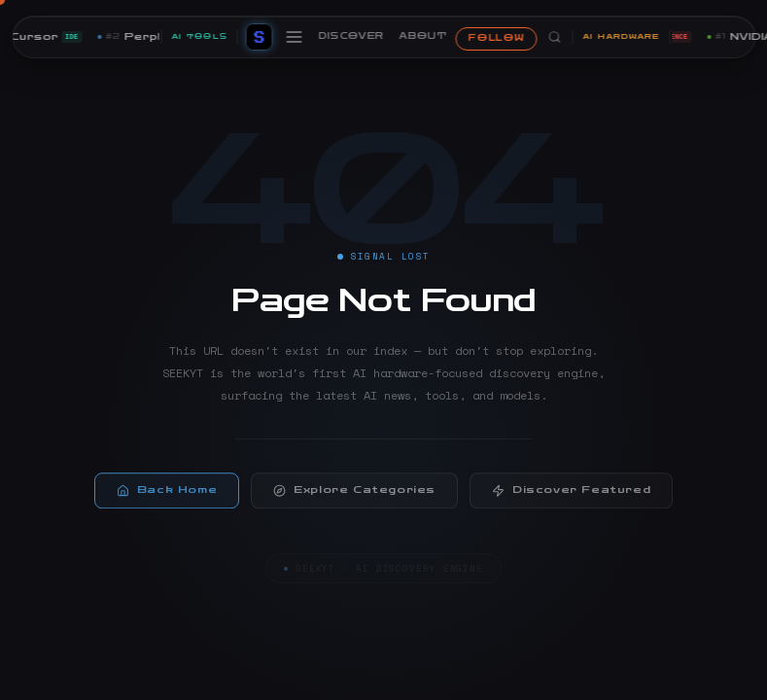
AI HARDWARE (621, 36)
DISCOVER (351, 36)
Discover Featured (571, 494)
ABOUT (423, 36)
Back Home (167, 494)
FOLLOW (496, 38)
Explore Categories (354, 494)
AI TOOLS (199, 36)
